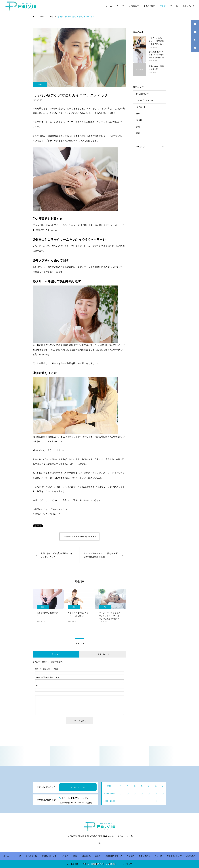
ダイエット (141, 107)
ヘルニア (65, 856)
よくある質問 (149, 6)
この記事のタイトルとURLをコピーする (79, 536)
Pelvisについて (142, 94)
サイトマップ (126, 864)
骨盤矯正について (49, 856)
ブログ (163, 6)
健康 (138, 114)
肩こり (98, 856)
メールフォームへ (78, 787)
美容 (40, 84)
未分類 (139, 120)
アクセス (174, 6)
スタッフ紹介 (144, 856)
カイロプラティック (145, 100)
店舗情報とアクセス (114, 856)
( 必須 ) (46, 669)
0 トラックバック (103, 654)
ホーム (109, 6)
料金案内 (131, 856)
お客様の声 (134, 6)
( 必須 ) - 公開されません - (48, 677)
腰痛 (138, 133)
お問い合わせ (188, 6)
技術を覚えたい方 (174, 856)
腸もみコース (31, 856)
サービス (121, 6)
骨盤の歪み (86, 856)
